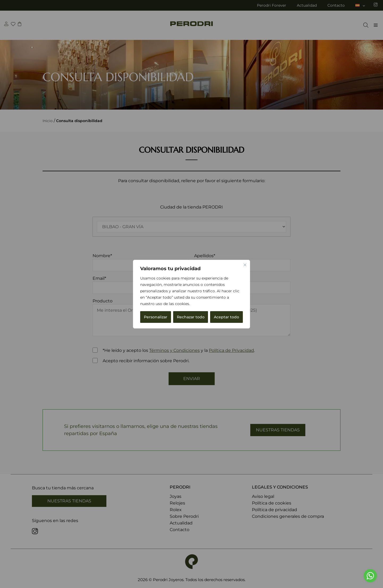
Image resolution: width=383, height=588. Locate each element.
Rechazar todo (191, 317)
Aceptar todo (226, 317)
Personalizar (156, 317)
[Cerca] (245, 265)
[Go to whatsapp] (370, 576)
